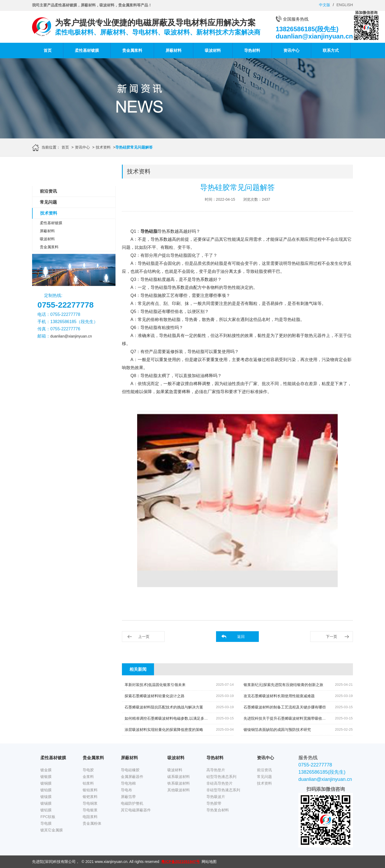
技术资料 (103, 147)
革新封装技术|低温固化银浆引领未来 (155, 685)
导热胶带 (214, 803)
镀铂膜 (46, 790)
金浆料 (88, 777)
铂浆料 (88, 783)
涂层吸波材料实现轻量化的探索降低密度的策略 (164, 730)
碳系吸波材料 (179, 777)
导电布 (126, 790)
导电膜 (46, 823)
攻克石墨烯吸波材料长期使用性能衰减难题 (279, 696)
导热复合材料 (218, 810)
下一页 (332, 637)
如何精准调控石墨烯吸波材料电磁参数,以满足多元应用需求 (174, 718)
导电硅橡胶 (130, 770)
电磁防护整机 (132, 803)
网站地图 (209, 862)
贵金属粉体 (92, 823)
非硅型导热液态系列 (223, 790)
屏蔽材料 (174, 50)
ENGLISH (345, 5)
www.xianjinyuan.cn (111, 862)
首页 (48, 50)
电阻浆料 (90, 817)
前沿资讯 (48, 191)
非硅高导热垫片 (220, 783)
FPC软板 (48, 817)
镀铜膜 (46, 783)
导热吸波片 (216, 797)
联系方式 (331, 50)
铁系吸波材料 (179, 783)
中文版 (325, 5)
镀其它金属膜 (52, 830)
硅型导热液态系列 (221, 777)
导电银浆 (90, 810)
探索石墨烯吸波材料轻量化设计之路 (155, 696)
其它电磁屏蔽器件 (136, 810)
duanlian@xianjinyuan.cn (71, 336)
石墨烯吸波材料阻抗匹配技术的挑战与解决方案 (164, 707)
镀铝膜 (46, 810)
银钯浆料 (90, 797)
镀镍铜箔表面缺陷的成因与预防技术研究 (277, 730)
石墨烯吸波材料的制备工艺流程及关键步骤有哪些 (285, 707)
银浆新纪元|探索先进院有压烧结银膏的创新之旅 (283, 685)
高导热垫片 (216, 770)
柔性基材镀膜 (87, 50)
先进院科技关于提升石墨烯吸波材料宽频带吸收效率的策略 (292, 718)
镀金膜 (46, 770)
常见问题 (48, 202)
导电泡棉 (128, 783)
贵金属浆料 (132, 50)
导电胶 (88, 770)
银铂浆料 (90, 790)
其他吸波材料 (179, 790)
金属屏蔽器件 (132, 777)
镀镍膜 (46, 797)
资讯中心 (291, 50)
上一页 (144, 637)
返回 (241, 637)
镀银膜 (46, 777)
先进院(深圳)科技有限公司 (54, 862)
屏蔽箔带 (128, 797)
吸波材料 (213, 50)
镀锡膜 (46, 803)
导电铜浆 (90, 803)
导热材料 (252, 50)
